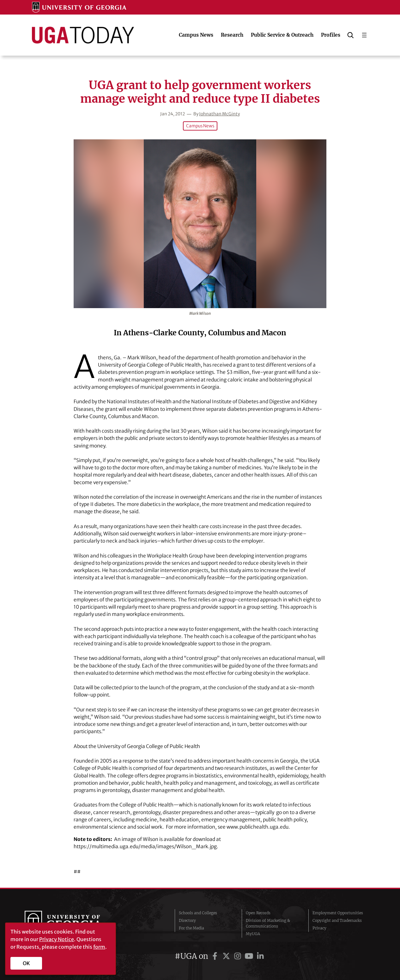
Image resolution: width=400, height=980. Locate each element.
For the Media (191, 928)
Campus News (200, 126)
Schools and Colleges (198, 913)
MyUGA (253, 934)
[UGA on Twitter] (227, 956)
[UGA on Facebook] (216, 956)
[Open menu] (364, 35)
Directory (187, 920)
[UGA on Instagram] (239, 956)
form (99, 947)
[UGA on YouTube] (250, 956)
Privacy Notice (57, 939)
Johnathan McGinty (219, 114)
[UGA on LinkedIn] (260, 956)
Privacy (319, 928)
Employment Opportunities (338, 913)
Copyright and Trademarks (337, 920)
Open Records (258, 913)
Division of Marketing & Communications (268, 923)
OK (26, 963)
